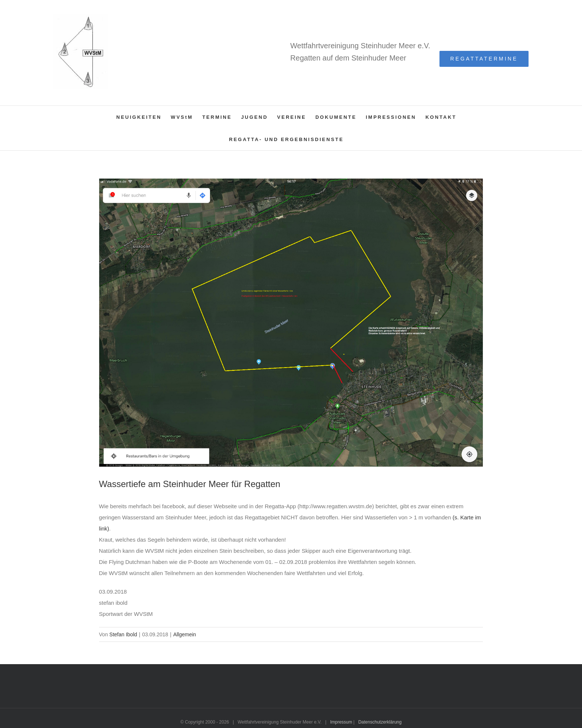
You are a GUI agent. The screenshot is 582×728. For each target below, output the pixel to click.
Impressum (341, 722)
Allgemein (185, 634)
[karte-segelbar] (291, 323)
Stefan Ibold (123, 634)
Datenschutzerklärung (380, 722)
